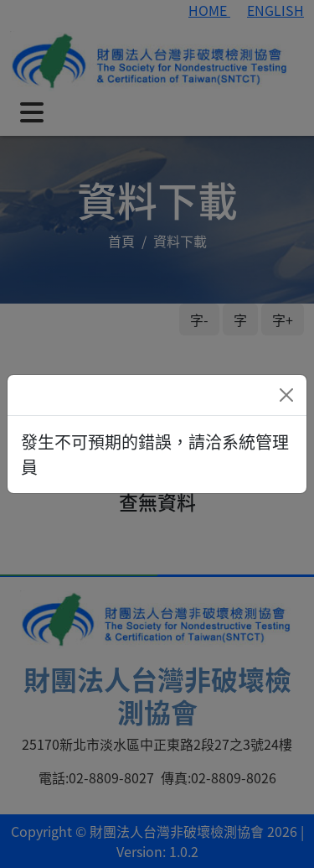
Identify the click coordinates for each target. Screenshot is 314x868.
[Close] (286, 395)
